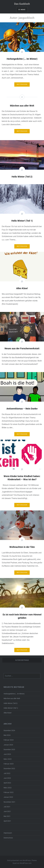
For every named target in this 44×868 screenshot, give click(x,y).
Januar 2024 (8, 745)
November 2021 (9, 802)
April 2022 (7, 783)
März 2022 (8, 788)
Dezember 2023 (9, 750)
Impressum (8, 833)
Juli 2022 (7, 773)
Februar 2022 (9, 792)
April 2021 (7, 821)
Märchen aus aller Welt (12, 699)
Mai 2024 (7, 735)
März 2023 (8, 759)
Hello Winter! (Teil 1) (11, 708)
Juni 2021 (7, 811)
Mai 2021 (7, 816)
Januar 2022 (8, 797)
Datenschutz (8, 838)
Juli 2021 (7, 807)
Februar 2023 (9, 764)
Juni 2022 (7, 778)
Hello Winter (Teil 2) (11, 703)
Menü (23, 10)
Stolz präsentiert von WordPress (19, 860)
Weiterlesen (22, 84)
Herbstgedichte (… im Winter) (14, 694)
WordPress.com (26, 863)
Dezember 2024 (9, 731)
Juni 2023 (7, 754)
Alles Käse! (8, 713)
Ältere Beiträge (22, 660)
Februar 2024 (9, 740)
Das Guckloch (22, 4)
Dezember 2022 (9, 769)
